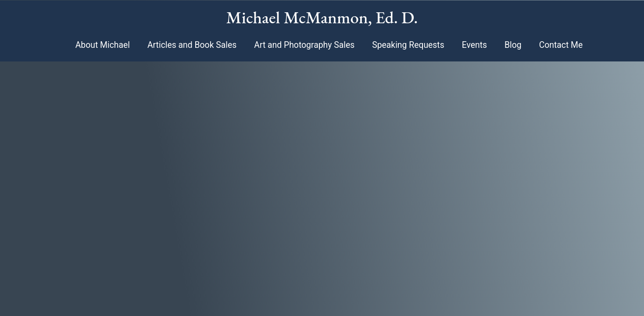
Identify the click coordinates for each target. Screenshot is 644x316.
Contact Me (561, 45)
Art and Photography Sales (304, 45)
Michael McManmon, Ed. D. (322, 17)
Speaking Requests (408, 45)
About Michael (103, 45)
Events (474, 45)
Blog (513, 45)
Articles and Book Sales (192, 45)
